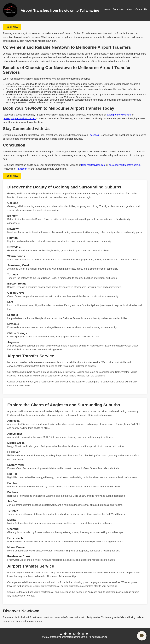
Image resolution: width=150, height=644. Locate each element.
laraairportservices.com (119, 115)
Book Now (118, 9)
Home (107, 9)
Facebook (94, 135)
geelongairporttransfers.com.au (19, 118)
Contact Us (141, 9)
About (129, 9)
